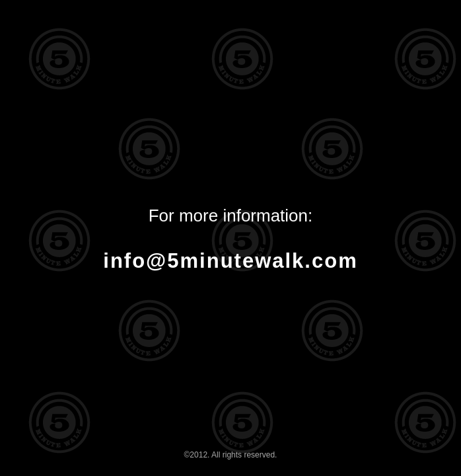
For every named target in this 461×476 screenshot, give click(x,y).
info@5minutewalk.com (230, 261)
